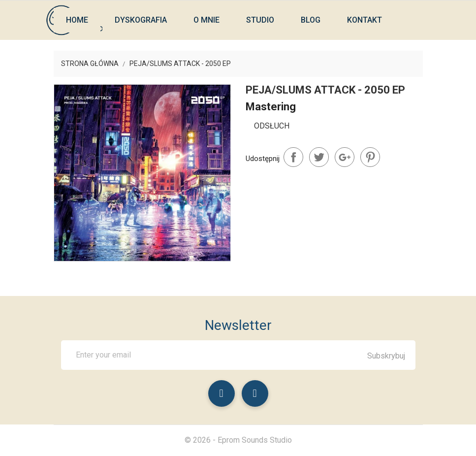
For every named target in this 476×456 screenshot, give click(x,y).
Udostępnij (293, 157)
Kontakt (365, 20)
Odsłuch (272, 126)
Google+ (345, 157)
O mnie (206, 20)
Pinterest (370, 157)
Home (77, 20)
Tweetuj (319, 157)
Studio (260, 20)
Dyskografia (141, 20)
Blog (311, 20)
